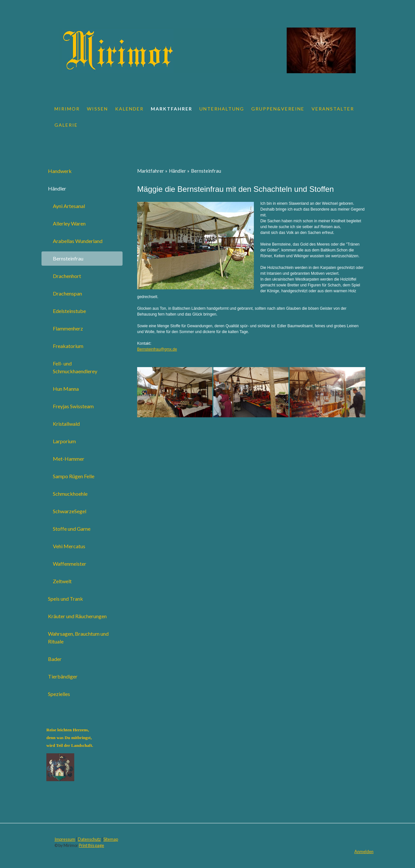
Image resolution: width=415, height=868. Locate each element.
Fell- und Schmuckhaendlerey (75, 367)
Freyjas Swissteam (73, 406)
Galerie (66, 125)
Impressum (65, 839)
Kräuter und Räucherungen (77, 616)
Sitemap (111, 839)
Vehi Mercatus (69, 546)
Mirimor (67, 109)
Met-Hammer (69, 459)
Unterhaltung (222, 109)
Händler (57, 188)
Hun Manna (66, 389)
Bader (55, 659)
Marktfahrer (172, 109)
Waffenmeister (70, 564)
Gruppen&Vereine (278, 109)
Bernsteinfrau (68, 258)
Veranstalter (333, 109)
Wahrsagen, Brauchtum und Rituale (78, 637)
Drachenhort (67, 276)
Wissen (97, 109)
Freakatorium (68, 346)
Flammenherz (68, 328)
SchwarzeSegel (70, 511)
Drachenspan (67, 293)
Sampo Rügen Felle (74, 476)
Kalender (129, 109)
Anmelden (364, 851)
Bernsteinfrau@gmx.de (157, 349)
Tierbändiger (63, 676)
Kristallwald (66, 424)
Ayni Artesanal (69, 206)
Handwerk (60, 171)
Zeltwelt (62, 581)
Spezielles (59, 694)
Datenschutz (89, 839)
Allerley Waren (69, 223)
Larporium (64, 441)
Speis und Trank (65, 599)
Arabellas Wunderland (78, 241)
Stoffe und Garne (72, 529)
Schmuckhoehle (70, 494)
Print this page (91, 845)
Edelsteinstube (69, 311)
